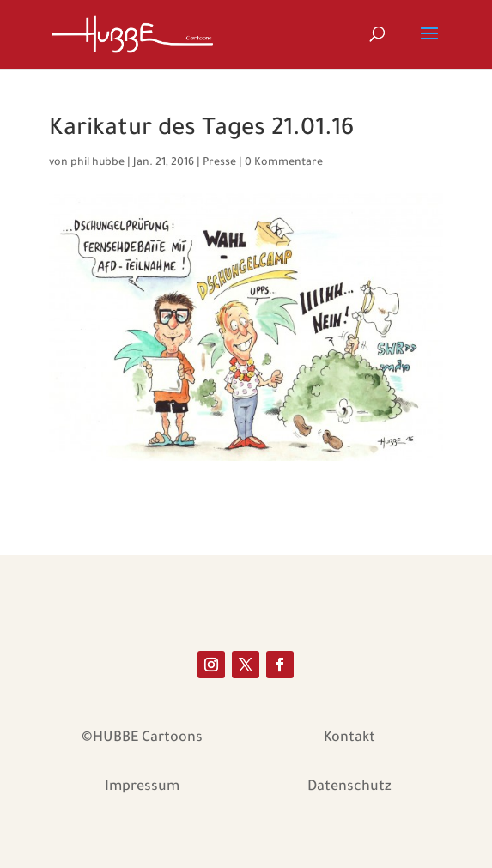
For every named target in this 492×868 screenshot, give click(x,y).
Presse (219, 163)
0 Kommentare (284, 163)
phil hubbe (97, 163)
